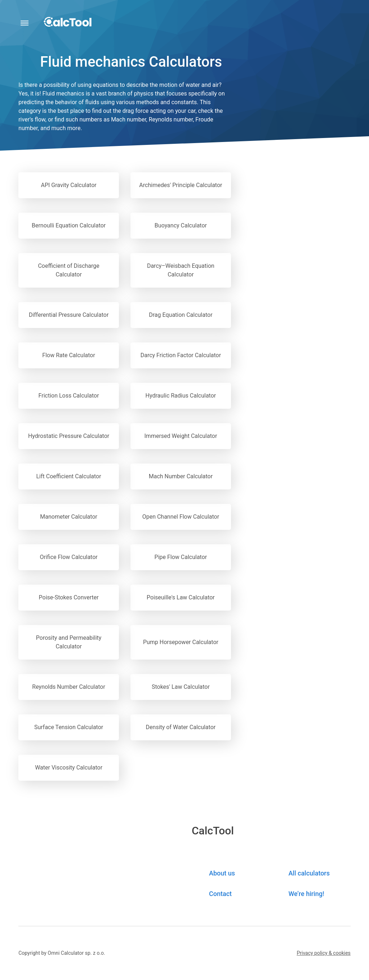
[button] (323, 953)
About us (222, 873)
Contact (220, 894)
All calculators (309, 873)
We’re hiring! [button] (306, 894)
